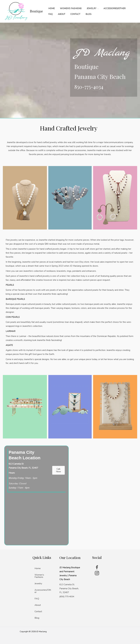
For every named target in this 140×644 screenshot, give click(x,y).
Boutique (36, 11)
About (38, 605)
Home (38, 568)
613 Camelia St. (67, 585)
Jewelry (38, 584)
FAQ (37, 599)
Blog (37, 618)
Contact (38, 611)
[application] (95, 8)
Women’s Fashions (39, 576)
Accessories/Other (43, 591)
